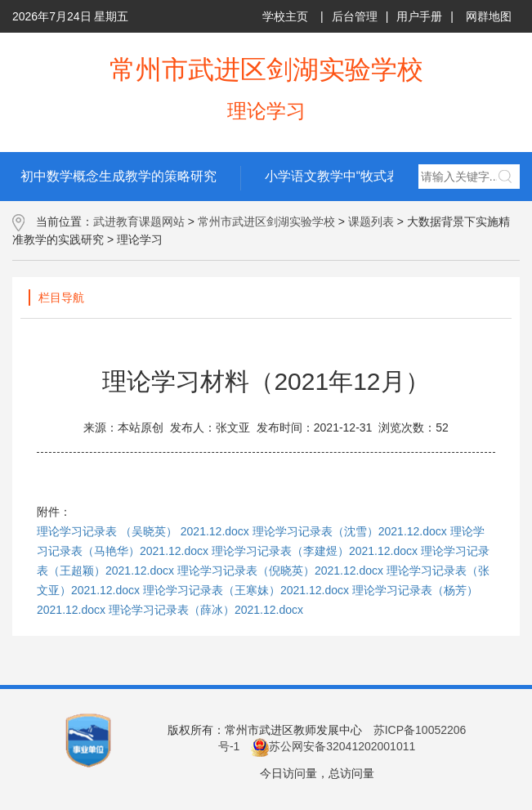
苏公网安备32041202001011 (333, 746)
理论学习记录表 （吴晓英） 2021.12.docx (143, 531)
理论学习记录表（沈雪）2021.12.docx (350, 531)
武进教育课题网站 (139, 222)
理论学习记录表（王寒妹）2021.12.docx (246, 590)
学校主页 (285, 16)
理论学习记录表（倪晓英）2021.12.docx (280, 571)
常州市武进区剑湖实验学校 (266, 222)
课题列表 (371, 222)
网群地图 (489, 16)
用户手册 (419, 16)
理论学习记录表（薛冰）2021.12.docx (206, 610)
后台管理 (355, 16)
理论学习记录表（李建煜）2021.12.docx (315, 551)
